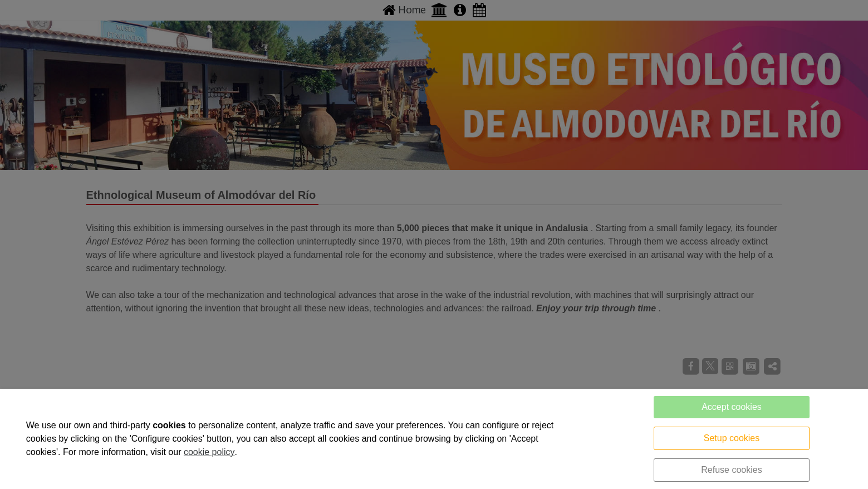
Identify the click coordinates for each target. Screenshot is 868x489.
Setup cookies (732, 438)
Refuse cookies (731, 470)
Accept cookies (732, 407)
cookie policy (209, 452)
